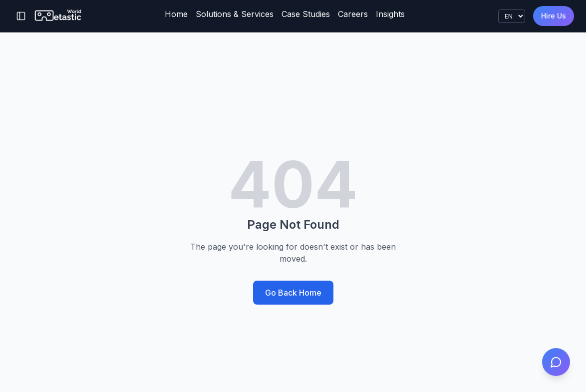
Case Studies (306, 14)
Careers (353, 14)
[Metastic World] (59, 16)
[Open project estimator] (556, 362)
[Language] (512, 16)
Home (176, 14)
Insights (390, 14)
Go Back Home (293, 293)
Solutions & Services (235, 14)
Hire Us (554, 16)
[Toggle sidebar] (21, 16)
